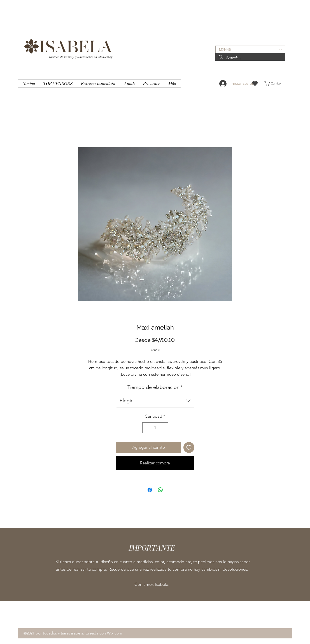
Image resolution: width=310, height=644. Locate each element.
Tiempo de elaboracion (155, 387)
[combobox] (155, 401)
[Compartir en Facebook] (150, 490)
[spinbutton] (155, 428)
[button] (250, 49)
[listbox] (250, 49)
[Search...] (250, 58)
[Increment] (163, 428)
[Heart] (255, 84)
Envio (155, 349)
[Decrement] (147, 428)
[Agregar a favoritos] (189, 447)
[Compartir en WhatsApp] (160, 490)
